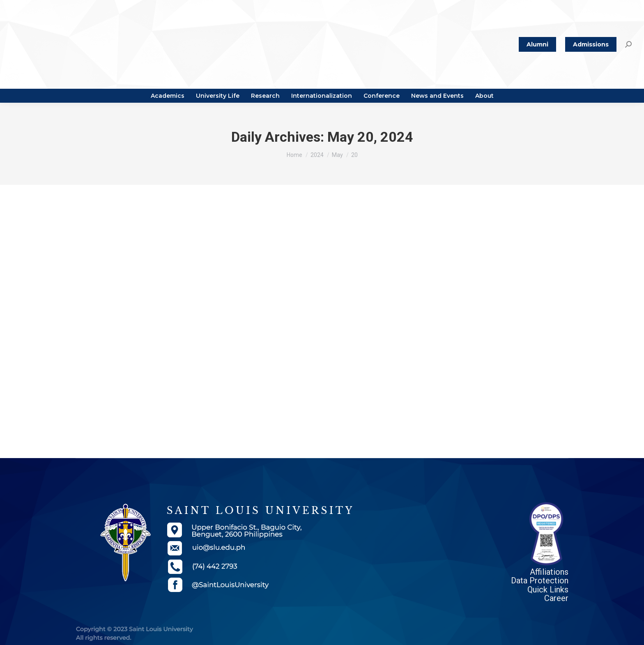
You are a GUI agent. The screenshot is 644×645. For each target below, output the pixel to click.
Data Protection (540, 580)
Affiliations (549, 572)
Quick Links (548, 590)
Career (556, 598)
